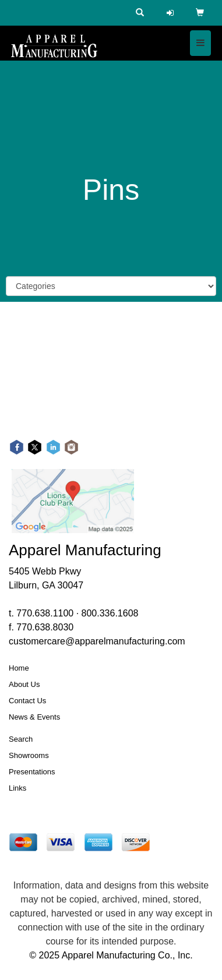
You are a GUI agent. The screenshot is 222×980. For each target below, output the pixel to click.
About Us (24, 684)
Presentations (32, 772)
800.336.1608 (110, 613)
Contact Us (27, 701)
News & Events (34, 717)
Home (19, 668)
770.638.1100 (45, 613)
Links (17, 788)
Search (21, 739)
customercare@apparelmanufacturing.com (97, 641)
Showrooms (29, 755)
